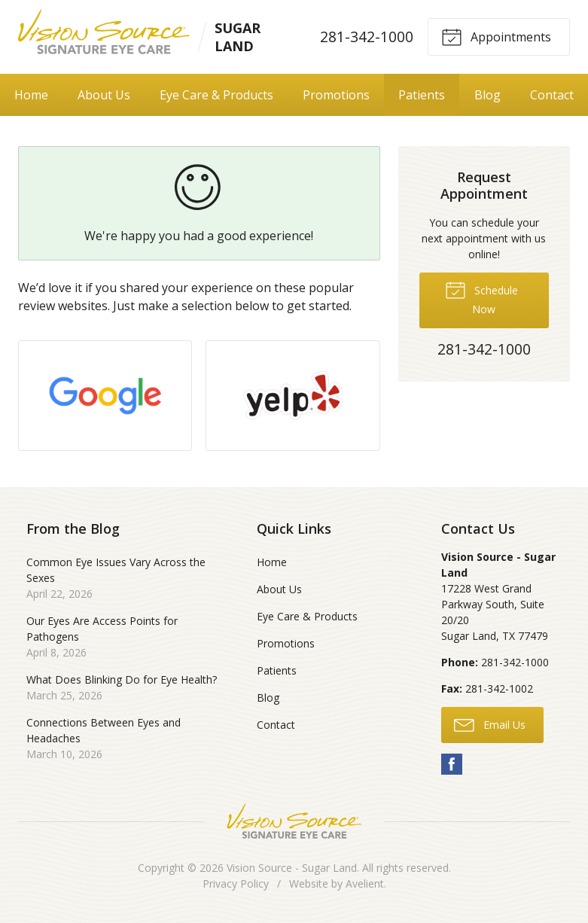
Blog (487, 95)
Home (31, 95)
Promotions (336, 95)
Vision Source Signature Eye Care (294, 821)
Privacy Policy (236, 883)
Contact (276, 725)
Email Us (490, 724)
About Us (104, 95)
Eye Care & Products (216, 95)
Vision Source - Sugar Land (292, 868)
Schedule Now (481, 297)
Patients (422, 95)
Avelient (365, 883)
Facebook (452, 764)
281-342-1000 (367, 37)
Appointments (496, 36)
